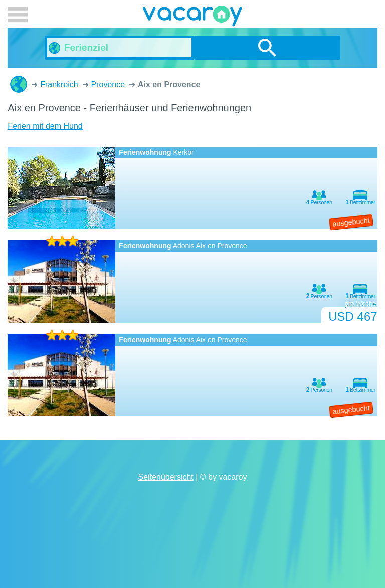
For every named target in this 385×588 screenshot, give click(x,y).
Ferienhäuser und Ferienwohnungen (19, 84)
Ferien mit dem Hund (45, 126)
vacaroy (192, 18)
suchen (267, 48)
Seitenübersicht (166, 477)
